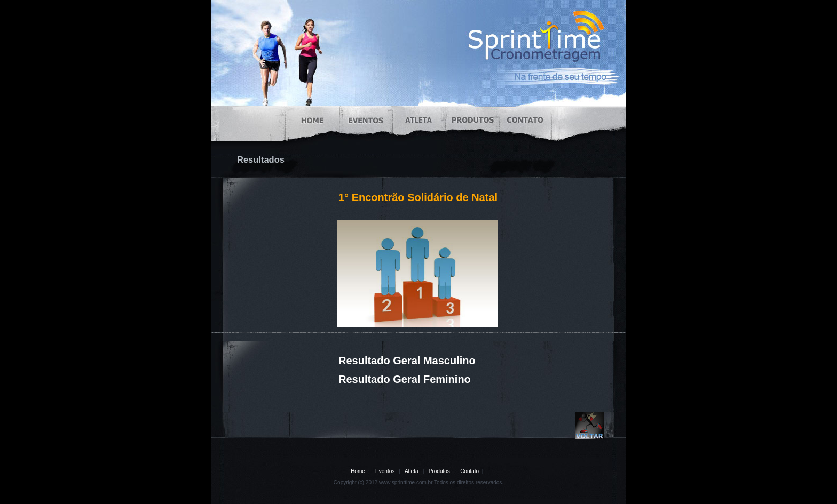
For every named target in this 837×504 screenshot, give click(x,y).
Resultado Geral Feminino (405, 379)
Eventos (385, 471)
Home (358, 471)
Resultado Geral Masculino (407, 361)
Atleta (412, 471)
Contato (469, 471)
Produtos (439, 471)
